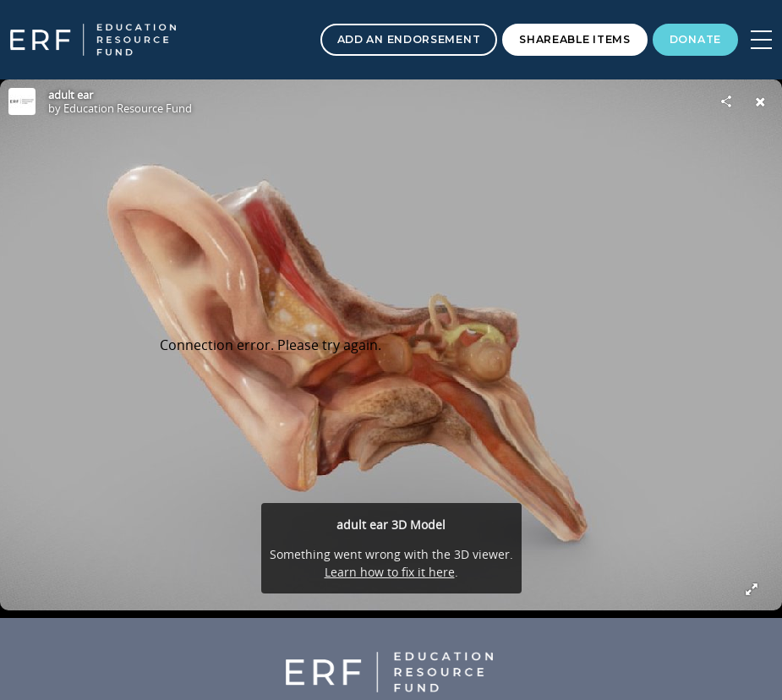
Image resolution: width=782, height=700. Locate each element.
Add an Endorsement (409, 39)
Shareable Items (575, 39)
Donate (695, 39)
